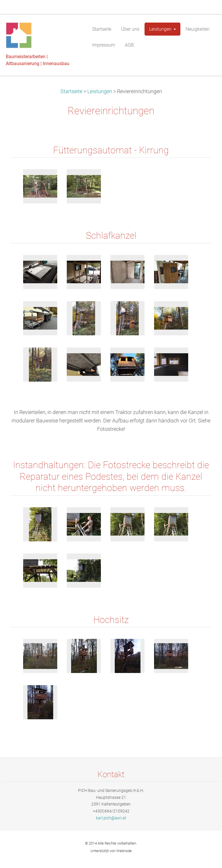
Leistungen (100, 91)
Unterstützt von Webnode (111, 851)
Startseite (71, 91)
